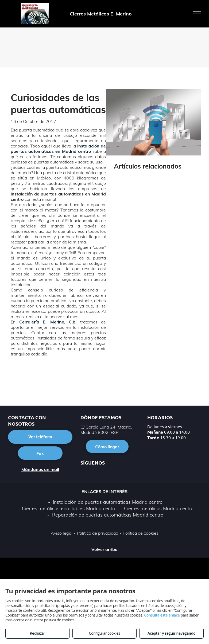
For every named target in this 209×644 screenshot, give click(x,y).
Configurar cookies (105, 633)
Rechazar (38, 633)
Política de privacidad (98, 533)
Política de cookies (141, 533)
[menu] (197, 14)
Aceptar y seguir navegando (171, 633)
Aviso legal (62, 533)
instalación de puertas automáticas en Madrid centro (58, 149)
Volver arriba (104, 549)
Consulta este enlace (162, 615)
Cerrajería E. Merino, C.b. (48, 322)
